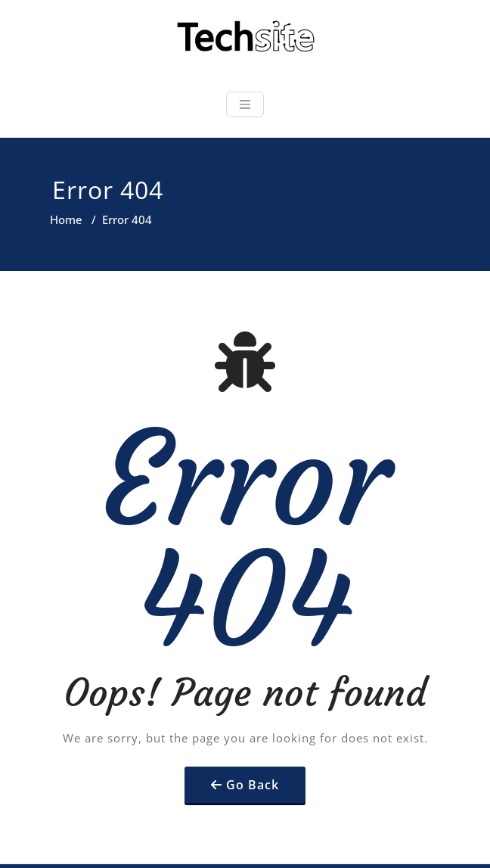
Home (66, 219)
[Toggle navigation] (245, 104)
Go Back (253, 785)
